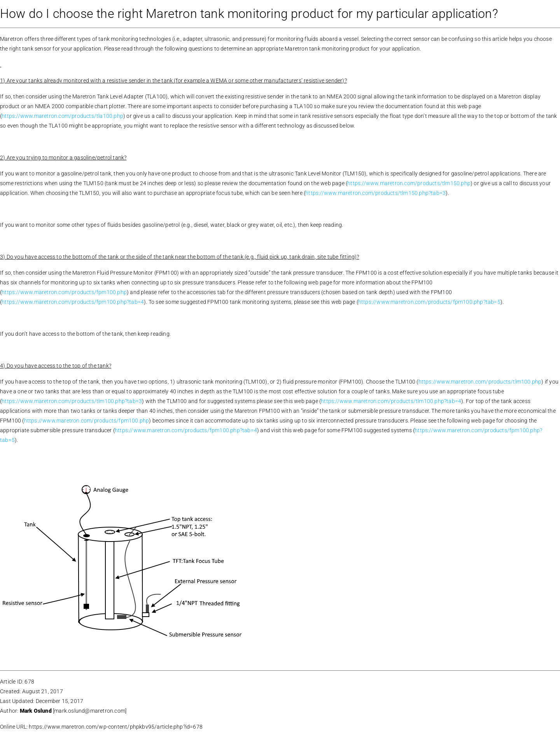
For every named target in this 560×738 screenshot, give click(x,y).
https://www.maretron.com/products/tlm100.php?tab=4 (391, 401)
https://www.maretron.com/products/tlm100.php (480, 382)
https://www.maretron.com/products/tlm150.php (409, 183)
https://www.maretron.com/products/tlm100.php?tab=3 (72, 401)
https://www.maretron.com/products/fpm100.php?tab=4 (73, 302)
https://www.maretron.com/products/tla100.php (62, 116)
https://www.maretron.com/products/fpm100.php (64, 292)
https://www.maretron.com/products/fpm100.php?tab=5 (429, 302)
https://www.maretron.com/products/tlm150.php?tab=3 (375, 193)
